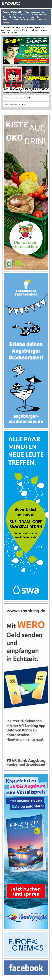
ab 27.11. (31, 98)
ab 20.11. (22, 98)
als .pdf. (24, 105)
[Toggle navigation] (47, 4)
